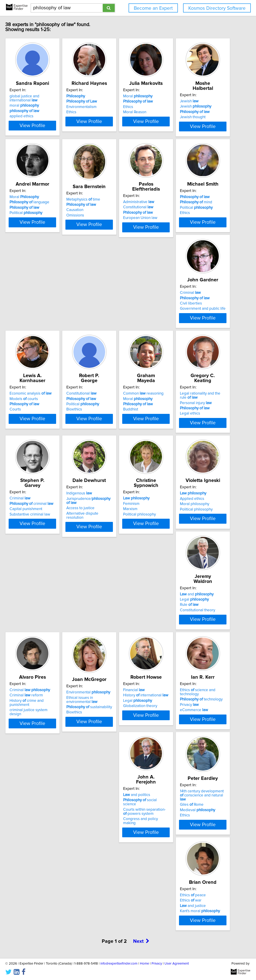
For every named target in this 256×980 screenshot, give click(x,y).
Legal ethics (40, 526)
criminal (120, 511)
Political (115, 214)
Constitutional (45, 306)
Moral (181, 96)
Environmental (120, 712)
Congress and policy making (122, 833)
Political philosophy (47, 624)
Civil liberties (178, 312)
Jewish (40, 199)
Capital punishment (115, 516)
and (183, 608)
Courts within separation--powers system (122, 825)
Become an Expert (153, 8)
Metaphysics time (183, 201)
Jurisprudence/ (194, 511)
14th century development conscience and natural (191, 816)
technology (52, 818)
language (118, 204)
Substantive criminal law (119, 521)
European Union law (47, 317)
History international (189, 715)
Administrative (46, 301)
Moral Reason (178, 112)
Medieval (184, 828)
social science (122, 818)
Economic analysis (51, 403)
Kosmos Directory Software (217, 8)
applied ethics (42, 116)
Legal (181, 613)
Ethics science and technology (58, 813)
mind (114, 306)
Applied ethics (111, 613)
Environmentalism (113, 107)
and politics (112, 813)
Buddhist (174, 419)
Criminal (177, 301)
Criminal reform (47, 715)
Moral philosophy (113, 619)
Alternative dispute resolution (191, 521)
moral (45, 106)
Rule (176, 619)
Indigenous (179, 506)
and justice (43, 926)
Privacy (40, 823)
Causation (175, 211)
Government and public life (189, 317)
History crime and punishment (58, 721)
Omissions (175, 217)
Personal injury (46, 515)
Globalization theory (184, 726)
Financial (177, 710)
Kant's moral (50, 931)
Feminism (38, 613)
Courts (36, 419)
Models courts (44, 408)
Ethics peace (43, 915)
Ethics (103, 112)
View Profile (59, 125)
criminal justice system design (55, 726)
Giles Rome (178, 823)
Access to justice (181, 516)
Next (141, 968)
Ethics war (41, 920)
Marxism (37, 619)
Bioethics (106, 419)
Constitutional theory (184, 624)
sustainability (121, 727)
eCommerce (44, 828)
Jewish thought (43, 214)
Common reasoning (187, 403)
